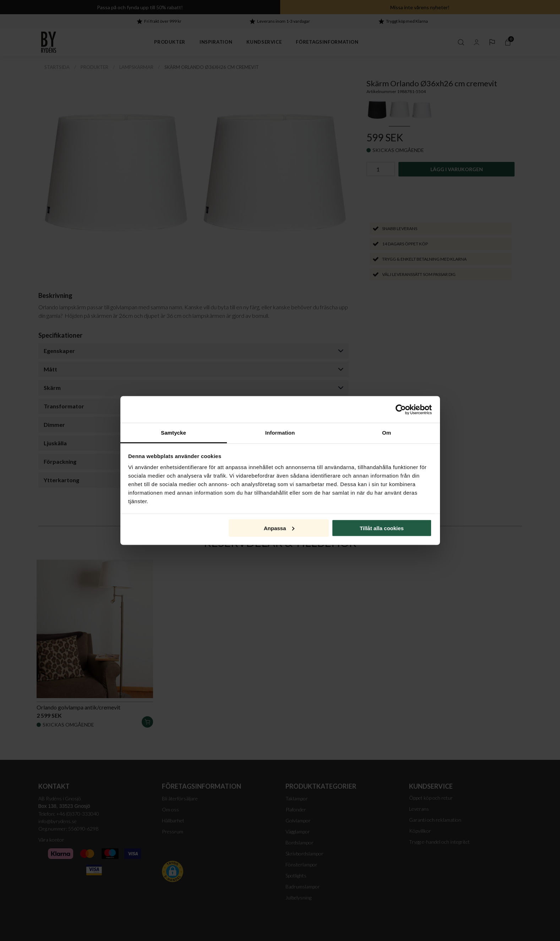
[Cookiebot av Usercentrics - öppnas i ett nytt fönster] (401, 409)
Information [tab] (280, 433)
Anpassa (279, 528)
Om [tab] (387, 433)
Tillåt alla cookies (382, 528)
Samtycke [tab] (173, 433)
